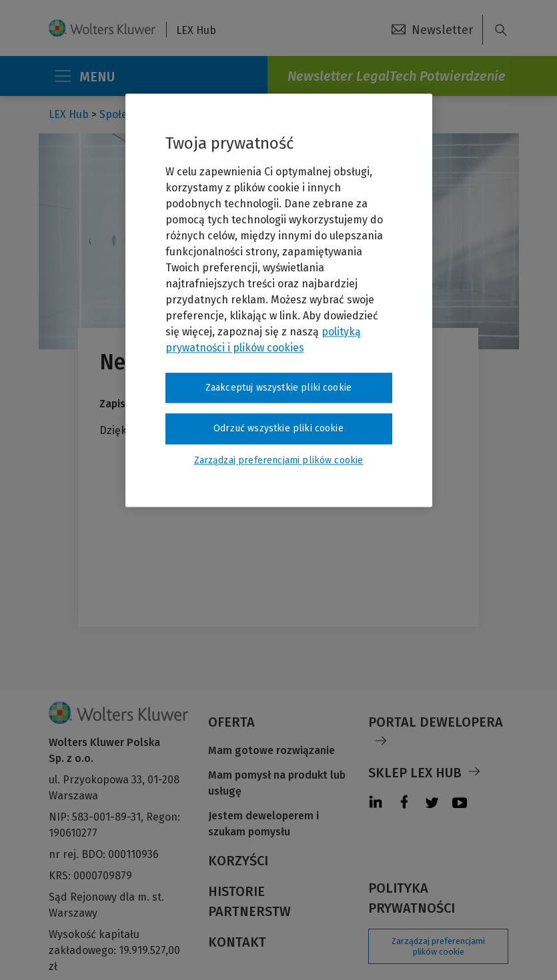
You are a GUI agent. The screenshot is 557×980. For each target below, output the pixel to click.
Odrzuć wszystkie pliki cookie (278, 428)
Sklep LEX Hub (415, 773)
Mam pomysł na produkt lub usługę (277, 783)
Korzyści (238, 861)
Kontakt (237, 942)
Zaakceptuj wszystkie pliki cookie (278, 388)
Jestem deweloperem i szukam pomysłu (263, 824)
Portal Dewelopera (436, 722)
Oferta (231, 722)
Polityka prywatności (412, 898)
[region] (279, 300)
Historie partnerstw (249, 901)
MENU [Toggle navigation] (84, 76)
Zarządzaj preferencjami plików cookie (438, 946)
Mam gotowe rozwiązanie (271, 750)
